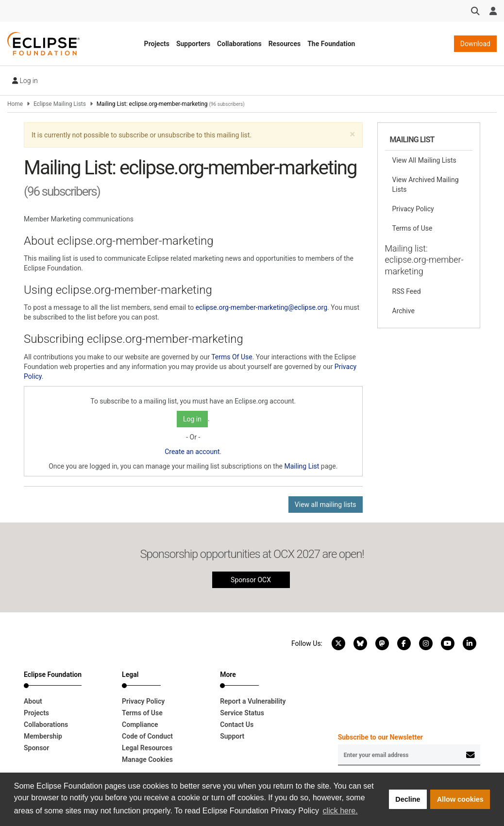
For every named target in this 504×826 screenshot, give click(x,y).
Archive (403, 311)
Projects (157, 44)
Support (232, 736)
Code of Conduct (147, 736)
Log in (25, 81)
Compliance (140, 725)
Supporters (193, 44)
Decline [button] (408, 799)
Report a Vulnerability (253, 701)
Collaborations (239, 44)
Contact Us (237, 725)
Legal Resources (147, 748)
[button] (352, 134)
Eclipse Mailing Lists (60, 104)
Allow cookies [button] (460, 799)
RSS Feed (407, 291)
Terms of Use (412, 228)
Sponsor (36, 748)
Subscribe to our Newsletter (380, 737)
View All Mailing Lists (424, 160)
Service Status (242, 713)
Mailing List (302, 466)
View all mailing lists (326, 505)
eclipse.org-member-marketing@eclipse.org (261, 307)
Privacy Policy (413, 209)
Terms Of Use (232, 357)
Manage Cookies (147, 759)
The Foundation (331, 44)
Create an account (192, 452)
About (33, 701)
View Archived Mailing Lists (426, 185)
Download (475, 44)
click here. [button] (340, 811)
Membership (43, 736)
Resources (285, 44)
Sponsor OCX (251, 580)
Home (15, 104)
